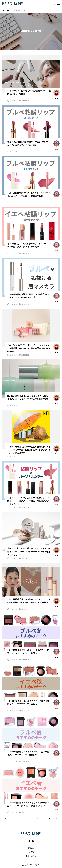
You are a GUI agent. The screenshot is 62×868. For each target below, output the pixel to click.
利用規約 (31, 852)
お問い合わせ (31, 856)
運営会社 (31, 848)
